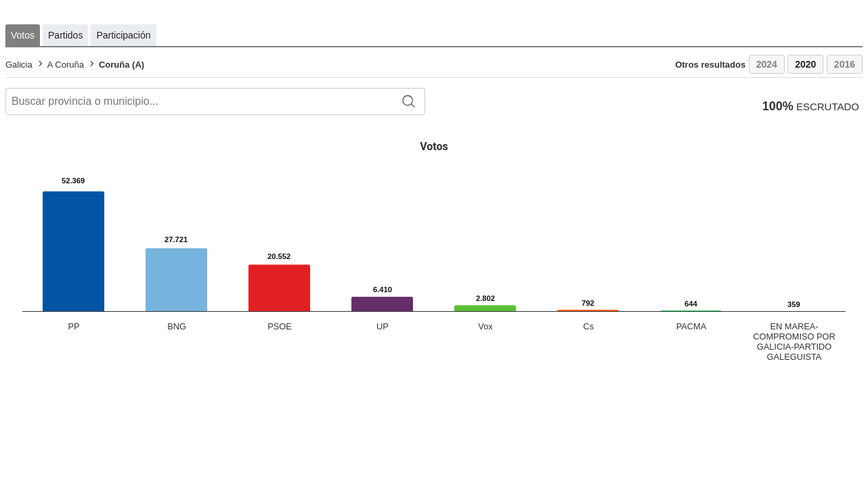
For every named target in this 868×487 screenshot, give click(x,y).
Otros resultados (710, 65)
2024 (767, 64)
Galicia (19, 65)
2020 (805, 64)
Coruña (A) (122, 65)
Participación (123, 35)
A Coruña (66, 65)
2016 (845, 64)
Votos (23, 35)
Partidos (65, 35)
